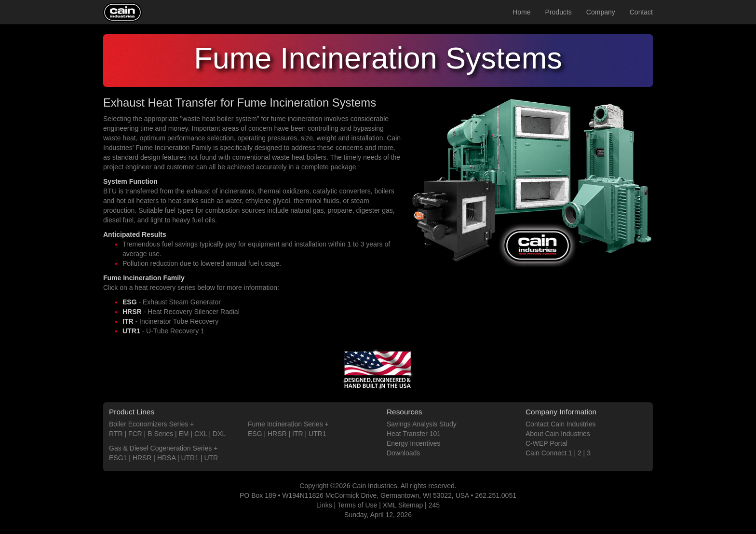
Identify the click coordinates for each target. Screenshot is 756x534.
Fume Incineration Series (285, 424)
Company (601, 12)
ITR (298, 434)
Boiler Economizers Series (148, 424)
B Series (160, 434)
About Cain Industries (558, 434)
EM (184, 434)
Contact (641, 12)
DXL (219, 434)
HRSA (166, 458)
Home (521, 12)
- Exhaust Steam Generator (172, 302)
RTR (116, 434)
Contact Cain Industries (561, 424)
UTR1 (190, 458)
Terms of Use (357, 505)
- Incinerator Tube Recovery (170, 321)
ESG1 (118, 458)
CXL (201, 434)
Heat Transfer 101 (414, 434)
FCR (135, 434)
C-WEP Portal (547, 443)
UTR (211, 458)
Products (559, 12)
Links (324, 505)
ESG (255, 434)
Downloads (403, 453)
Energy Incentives (413, 443)
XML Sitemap (403, 505)
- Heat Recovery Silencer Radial (181, 312)
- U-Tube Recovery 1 (163, 331)
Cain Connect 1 (549, 453)
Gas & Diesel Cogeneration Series (160, 448)
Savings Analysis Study (422, 424)
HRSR (142, 458)
